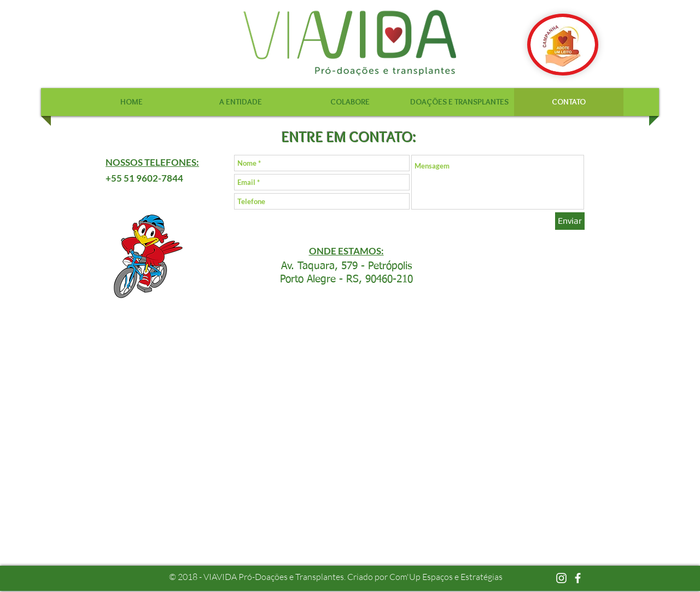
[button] (241, 102)
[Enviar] (570, 221)
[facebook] (578, 578)
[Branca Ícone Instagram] (561, 578)
